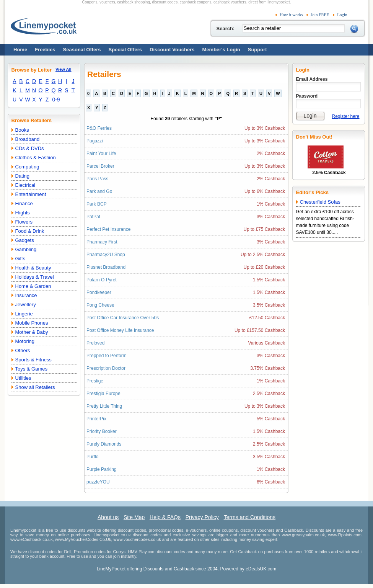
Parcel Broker (100, 166)
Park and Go (99, 191)
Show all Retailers (35, 387)
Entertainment (31, 194)
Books (22, 130)
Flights (23, 213)
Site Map (134, 517)
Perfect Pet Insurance (108, 229)
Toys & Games (32, 369)
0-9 (56, 100)
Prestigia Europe (103, 394)
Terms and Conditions (250, 517)
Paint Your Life (101, 154)
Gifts (20, 259)
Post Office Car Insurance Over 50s (123, 318)
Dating (23, 176)
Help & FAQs (165, 517)
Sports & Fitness (33, 360)
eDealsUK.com (261, 569)
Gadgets (25, 240)
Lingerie (24, 314)
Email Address (312, 79)
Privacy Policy (202, 517)
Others (23, 350)
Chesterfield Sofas (320, 202)
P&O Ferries (99, 128)
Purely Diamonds (104, 444)
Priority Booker (102, 431)
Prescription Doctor (106, 368)
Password (307, 96)
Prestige (95, 381)
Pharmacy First (102, 242)
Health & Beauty (33, 268)
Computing (27, 167)
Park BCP (97, 204)
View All (64, 69)
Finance (24, 203)
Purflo (92, 457)
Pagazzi (95, 141)
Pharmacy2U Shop (106, 255)
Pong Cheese (100, 305)
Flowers (24, 222)
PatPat (93, 217)
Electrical (25, 185)
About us (108, 517)
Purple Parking (102, 469)
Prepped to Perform (107, 356)
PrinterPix (96, 419)
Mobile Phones (32, 323)
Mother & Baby (32, 332)
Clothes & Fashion (36, 158)
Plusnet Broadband (106, 267)
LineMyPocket (111, 569)
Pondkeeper (99, 292)
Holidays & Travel (35, 277)
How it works (291, 15)
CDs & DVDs (30, 148)
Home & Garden (33, 286)
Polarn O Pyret (102, 280)
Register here (346, 116)
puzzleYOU (98, 482)
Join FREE (320, 15)
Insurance (26, 295)
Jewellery (26, 305)
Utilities (23, 378)
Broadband (28, 139)
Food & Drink (30, 231)
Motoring (25, 341)
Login (342, 15)
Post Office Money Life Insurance (120, 330)
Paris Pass (97, 179)
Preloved (95, 343)
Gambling (26, 249)
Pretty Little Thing (104, 406)
